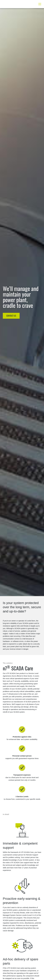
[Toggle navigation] (39, 4)
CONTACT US (11, 316)
